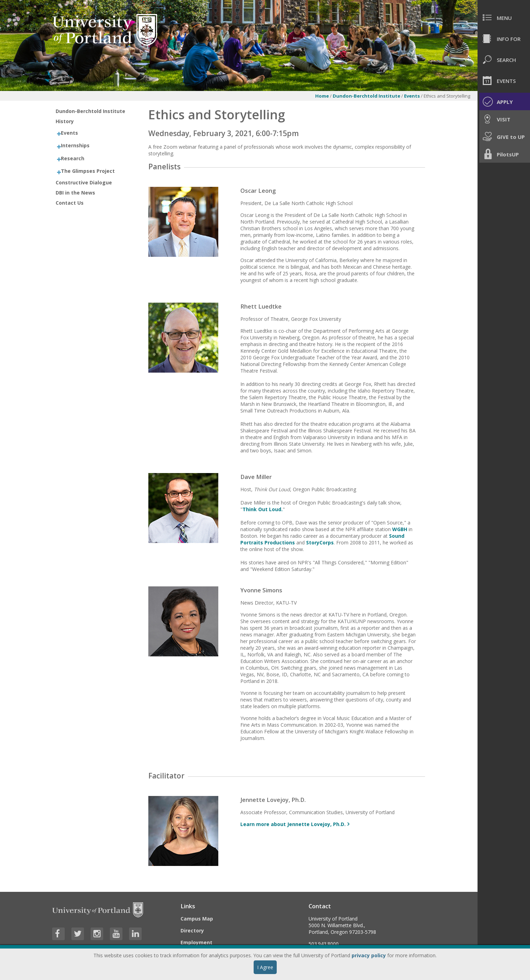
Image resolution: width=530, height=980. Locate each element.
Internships (75, 145)
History (65, 121)
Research (73, 158)
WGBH (400, 529)
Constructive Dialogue (84, 182)
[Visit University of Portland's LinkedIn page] (135, 934)
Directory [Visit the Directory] (192, 930)
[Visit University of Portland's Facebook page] (58, 934)
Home (322, 96)
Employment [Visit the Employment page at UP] (196, 942)
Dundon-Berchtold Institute (366, 96)
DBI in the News (75, 193)
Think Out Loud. (263, 509)
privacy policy (369, 955)
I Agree (265, 967)
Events (412, 96)
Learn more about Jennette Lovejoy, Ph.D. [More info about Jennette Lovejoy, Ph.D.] (293, 824)
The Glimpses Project (88, 171)
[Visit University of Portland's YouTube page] (116, 934)
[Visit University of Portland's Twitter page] (78, 934)
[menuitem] (504, 17)
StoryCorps (320, 542)
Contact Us (70, 203)
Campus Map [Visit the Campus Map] (197, 919)
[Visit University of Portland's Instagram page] (97, 934)
